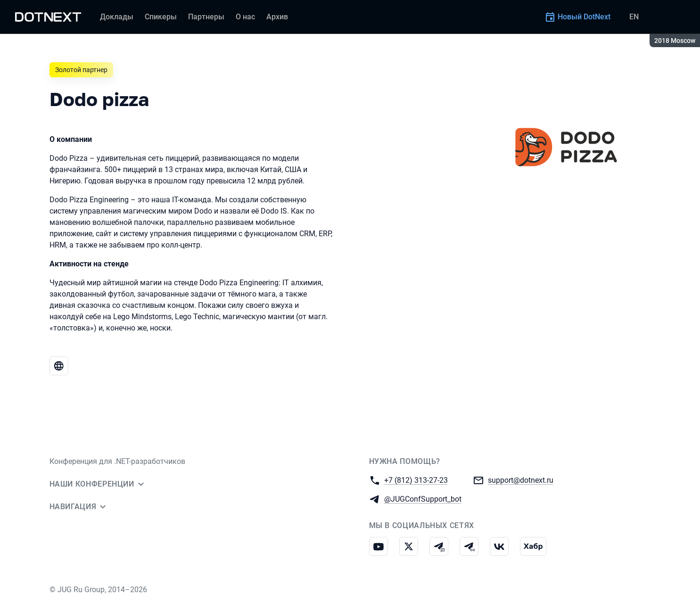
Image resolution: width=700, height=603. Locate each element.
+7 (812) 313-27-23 (416, 480)
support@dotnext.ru (521, 480)
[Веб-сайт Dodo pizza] (59, 366)
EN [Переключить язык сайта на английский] (634, 17)
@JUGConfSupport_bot (423, 499)
